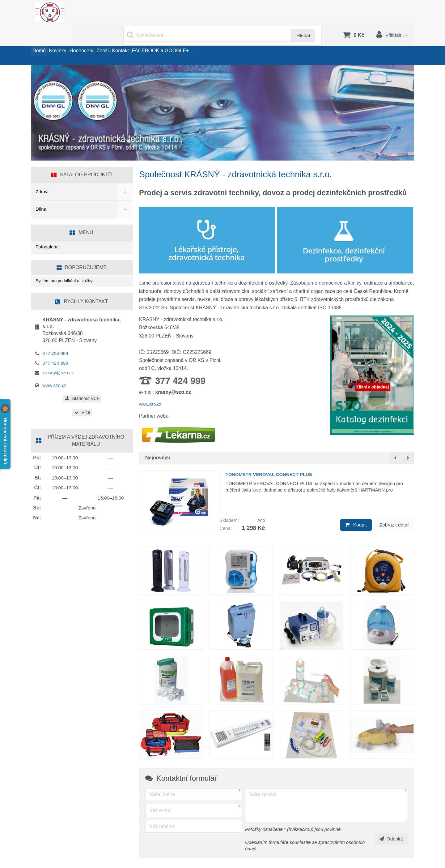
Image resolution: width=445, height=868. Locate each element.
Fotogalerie (47, 230)
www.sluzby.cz (53, 859)
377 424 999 (55, 338)
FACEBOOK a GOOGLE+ (212, 38)
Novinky (72, 38)
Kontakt (163, 38)
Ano (261, 498)
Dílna (41, 192)
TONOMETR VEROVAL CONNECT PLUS (278, 457)
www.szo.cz (152, 387)
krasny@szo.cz (58, 357)
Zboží (135, 38)
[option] (277, 481)
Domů (44, 38)
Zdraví (42, 175)
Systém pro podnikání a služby (67, 264)
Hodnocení (105, 38)
